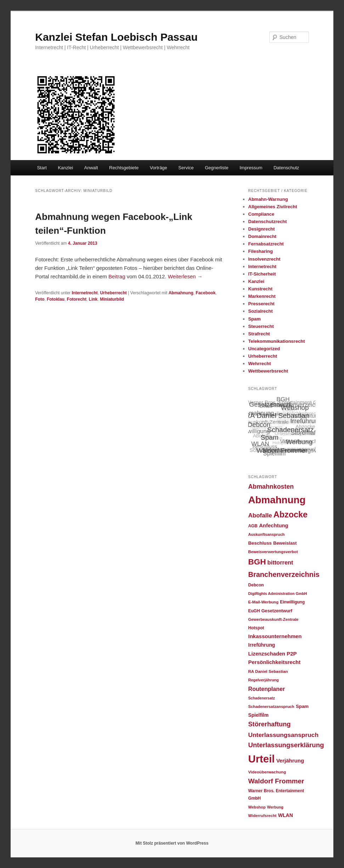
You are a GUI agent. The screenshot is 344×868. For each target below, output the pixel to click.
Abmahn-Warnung (268, 199)
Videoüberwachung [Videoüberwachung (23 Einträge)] (267, 772)
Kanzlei (65, 168)
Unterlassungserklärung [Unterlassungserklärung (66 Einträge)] (286, 745)
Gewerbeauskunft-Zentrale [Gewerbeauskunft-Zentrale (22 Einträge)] (273, 619)
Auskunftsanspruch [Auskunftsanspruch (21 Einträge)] (267, 534)
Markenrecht (262, 296)
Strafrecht (259, 334)
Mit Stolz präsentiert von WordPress (172, 843)
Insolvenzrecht (264, 259)
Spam (255, 319)
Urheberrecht (113, 293)
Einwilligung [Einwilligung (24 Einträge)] (292, 602)
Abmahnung (181, 293)
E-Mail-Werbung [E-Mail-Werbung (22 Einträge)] (264, 602)
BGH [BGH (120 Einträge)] (257, 562)
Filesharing (261, 251)
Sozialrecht (261, 311)
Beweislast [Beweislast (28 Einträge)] (285, 543)
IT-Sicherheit (262, 274)
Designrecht (262, 229)
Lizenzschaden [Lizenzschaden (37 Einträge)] (267, 654)
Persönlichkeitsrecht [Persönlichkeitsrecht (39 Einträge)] (275, 662)
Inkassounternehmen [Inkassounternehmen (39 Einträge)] (275, 636)
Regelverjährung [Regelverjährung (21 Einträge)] (264, 680)
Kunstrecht (261, 289)
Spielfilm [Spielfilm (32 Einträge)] (258, 715)
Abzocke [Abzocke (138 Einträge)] (291, 515)
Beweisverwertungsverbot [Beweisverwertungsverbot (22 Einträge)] (273, 552)
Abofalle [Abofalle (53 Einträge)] (260, 515)
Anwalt (91, 168)
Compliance (261, 214)
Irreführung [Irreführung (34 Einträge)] (262, 645)
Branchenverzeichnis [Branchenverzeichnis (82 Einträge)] (284, 574)
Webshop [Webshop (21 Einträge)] (257, 807)
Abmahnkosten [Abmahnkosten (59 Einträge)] (271, 487)
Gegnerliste (216, 168)
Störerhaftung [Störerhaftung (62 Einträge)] (270, 724)
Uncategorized (264, 349)
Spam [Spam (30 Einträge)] (302, 706)
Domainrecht (262, 236)
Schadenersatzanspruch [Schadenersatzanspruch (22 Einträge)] (271, 707)
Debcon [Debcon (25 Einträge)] (256, 585)
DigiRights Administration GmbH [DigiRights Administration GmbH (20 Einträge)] (278, 594)
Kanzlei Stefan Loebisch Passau (116, 37)
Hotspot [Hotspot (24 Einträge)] (256, 628)
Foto (40, 299)
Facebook (205, 293)
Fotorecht (77, 299)
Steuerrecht (261, 326)
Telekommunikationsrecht (277, 341)
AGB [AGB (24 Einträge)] (253, 526)
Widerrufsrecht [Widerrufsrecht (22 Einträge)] (263, 816)
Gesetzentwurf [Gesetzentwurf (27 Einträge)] (277, 611)
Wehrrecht (260, 364)
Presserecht (261, 304)
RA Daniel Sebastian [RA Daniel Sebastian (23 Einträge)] (268, 671)
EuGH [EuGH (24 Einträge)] (254, 611)
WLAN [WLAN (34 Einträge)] (286, 815)
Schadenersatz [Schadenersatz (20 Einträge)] (262, 698)
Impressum (251, 168)
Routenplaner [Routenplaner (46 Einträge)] (267, 689)
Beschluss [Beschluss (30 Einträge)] (260, 543)
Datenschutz (286, 168)
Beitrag (118, 276)
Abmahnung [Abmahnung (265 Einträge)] (277, 500)
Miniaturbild (112, 299)
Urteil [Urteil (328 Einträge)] (262, 759)
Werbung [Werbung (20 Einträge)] (275, 807)
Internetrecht (84, 293)
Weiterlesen (185, 276)
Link (93, 299)
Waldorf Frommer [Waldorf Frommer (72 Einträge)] (276, 781)
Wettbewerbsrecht (268, 371)
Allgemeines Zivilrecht (273, 207)
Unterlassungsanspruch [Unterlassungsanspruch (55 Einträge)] (284, 735)
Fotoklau (56, 299)
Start (42, 168)
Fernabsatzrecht (266, 244)
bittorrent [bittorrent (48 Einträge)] (280, 562)
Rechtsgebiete (124, 168)
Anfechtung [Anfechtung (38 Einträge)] (274, 526)
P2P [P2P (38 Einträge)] (292, 654)
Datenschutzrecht (268, 222)
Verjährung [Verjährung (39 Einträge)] (290, 761)
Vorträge (159, 168)
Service (186, 168)
